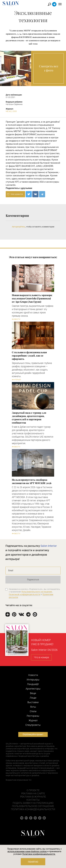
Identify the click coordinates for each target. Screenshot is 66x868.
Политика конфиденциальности (33, 809)
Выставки (33, 702)
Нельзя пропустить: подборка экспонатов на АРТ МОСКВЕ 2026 (32, 481)
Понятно (33, 862)
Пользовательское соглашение (33, 806)
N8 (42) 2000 (11, 111)
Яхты (33, 707)
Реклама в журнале (33, 797)
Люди (33, 698)
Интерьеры (33, 680)
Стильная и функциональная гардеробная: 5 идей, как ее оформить (29, 356)
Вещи (33, 693)
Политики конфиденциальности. (39, 854)
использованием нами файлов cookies (27, 851)
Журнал (33, 720)
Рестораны (33, 716)
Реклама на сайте (33, 793)
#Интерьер (16, 380)
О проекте (33, 790)
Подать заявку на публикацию (33, 803)
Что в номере (41, 657)
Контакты (33, 800)
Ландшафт (33, 684)
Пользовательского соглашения (37, 592)
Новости (33, 675)
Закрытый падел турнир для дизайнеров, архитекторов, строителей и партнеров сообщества (29, 418)
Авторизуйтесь (19, 227)
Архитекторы (33, 689)
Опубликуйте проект (33, 734)
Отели (33, 711)
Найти (49, 4)
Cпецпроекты (33, 725)
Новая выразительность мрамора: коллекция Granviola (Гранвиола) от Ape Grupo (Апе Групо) (32, 298)
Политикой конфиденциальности (25, 594)
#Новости (16, 319)
